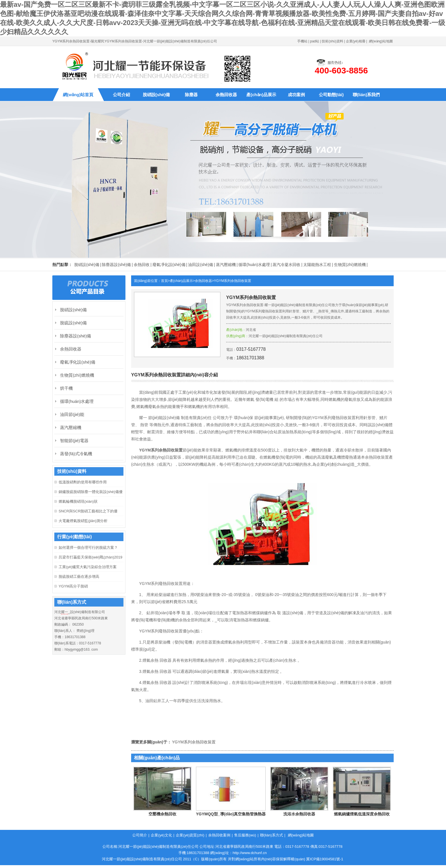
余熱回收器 (226, 95)
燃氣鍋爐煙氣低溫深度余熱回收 (362, 814)
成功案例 (296, 95)
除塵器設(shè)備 (116, 265)
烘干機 (66, 388)
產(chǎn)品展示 (261, 95)
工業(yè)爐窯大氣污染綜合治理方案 (88, 567)
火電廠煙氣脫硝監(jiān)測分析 (83, 521)
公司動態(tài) (331, 95)
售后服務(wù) (245, 835)
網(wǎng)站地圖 (381, 41)
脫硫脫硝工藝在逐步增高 (79, 577)
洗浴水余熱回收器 (299, 814)
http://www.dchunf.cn (250, 853)
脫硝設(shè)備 (156, 95)
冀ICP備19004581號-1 (325, 859)
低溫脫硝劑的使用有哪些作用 (83, 482)
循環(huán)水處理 (254, 265)
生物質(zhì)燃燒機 (350, 265)
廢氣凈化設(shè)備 (169, 265)
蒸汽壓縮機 (226, 265)
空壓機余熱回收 (162, 814)
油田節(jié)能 (72, 414)
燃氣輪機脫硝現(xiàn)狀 (78, 501)
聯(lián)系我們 (366, 95)
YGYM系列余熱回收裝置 (233, 281)
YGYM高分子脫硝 (73, 586)
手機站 (302, 41)
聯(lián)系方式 (271, 835)
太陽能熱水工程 (317, 265)
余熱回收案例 (219, 835)
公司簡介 (140, 835)
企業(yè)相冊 (356, 41)
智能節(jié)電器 (74, 441)
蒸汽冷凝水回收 (286, 265)
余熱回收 (142, 265)
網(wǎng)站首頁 (78, 95)
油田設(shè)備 (201, 265)
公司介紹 (121, 95)
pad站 (315, 41)
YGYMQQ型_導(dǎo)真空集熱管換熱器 (231, 814)
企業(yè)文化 (161, 835)
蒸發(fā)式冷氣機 (76, 454)
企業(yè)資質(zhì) (190, 835)
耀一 (65, 612)
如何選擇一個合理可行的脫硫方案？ (88, 548)
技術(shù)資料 (332, 41)
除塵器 (191, 95)
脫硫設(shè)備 (73, 323)
